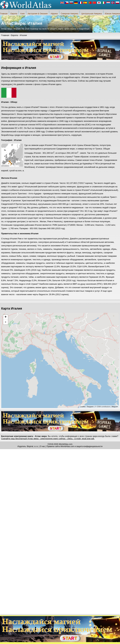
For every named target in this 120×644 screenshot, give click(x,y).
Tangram (90, 407)
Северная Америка (70, 14)
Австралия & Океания (38, 14)
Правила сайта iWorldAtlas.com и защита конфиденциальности (75, 446)
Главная (4, 14)
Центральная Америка (92, 14)
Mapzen (115, 407)
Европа (14, 14)
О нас (42, 446)
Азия (22, 14)
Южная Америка (112, 14)
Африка (54, 14)
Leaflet (83, 407)
